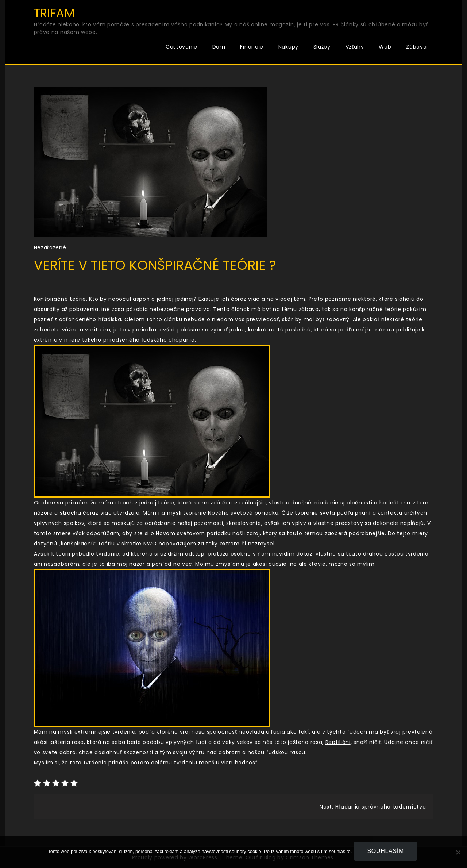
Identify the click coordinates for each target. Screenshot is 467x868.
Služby (322, 47)
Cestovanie (182, 47)
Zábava (416, 47)
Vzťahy (355, 47)
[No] (458, 853)
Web (385, 47)
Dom (219, 47)
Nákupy (288, 47)
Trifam (54, 13)
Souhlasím (387, 853)
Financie (252, 47)
